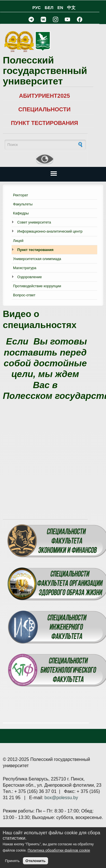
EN (60, 8)
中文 (71, 8)
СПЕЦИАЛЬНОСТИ (45, 109)
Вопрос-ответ (24, 295)
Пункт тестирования (35, 250)
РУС (37, 8)
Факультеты (23, 204)
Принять (12, 861)
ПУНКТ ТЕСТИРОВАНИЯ (44, 123)
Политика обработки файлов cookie (59, 850)
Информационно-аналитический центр (50, 231)
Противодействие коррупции (37, 286)
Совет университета (34, 222)
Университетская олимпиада (37, 259)
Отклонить (35, 861)
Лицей (18, 241)
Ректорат (20, 195)
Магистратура (25, 268)
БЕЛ (49, 8)
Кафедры (21, 213)
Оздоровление (30, 277)
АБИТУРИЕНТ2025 (44, 96)
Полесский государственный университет (45, 71)
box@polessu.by (61, 798)
